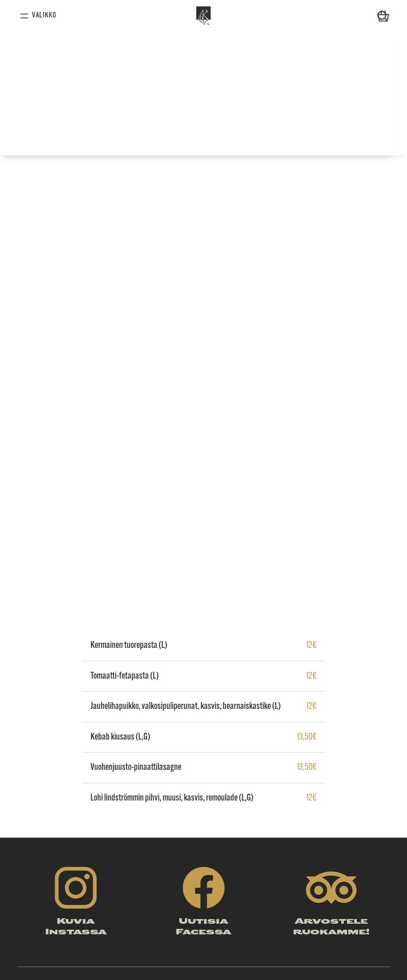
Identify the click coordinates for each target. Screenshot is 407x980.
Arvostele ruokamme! (331, 927)
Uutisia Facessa (203, 927)
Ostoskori (383, 12)
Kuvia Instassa (76, 927)
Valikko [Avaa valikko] (44, 16)
